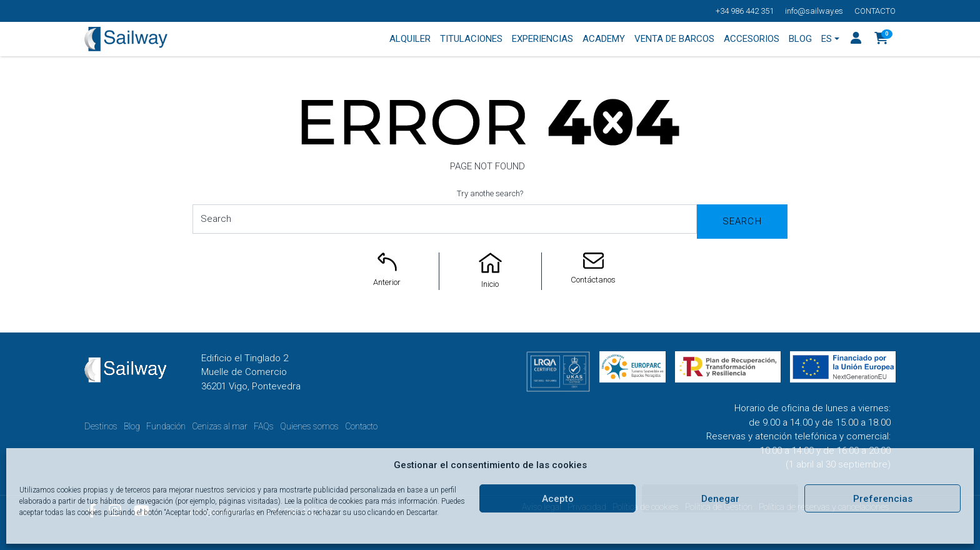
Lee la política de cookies (324, 501)
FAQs (264, 426)
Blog (132, 426)
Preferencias (883, 499)
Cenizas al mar (220, 426)
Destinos (101, 426)
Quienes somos (309, 426)
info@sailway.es (814, 11)
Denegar (720, 499)
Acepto (558, 499)
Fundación (166, 426)
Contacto (875, 11)
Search (742, 221)
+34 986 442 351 (745, 11)
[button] (882, 39)
